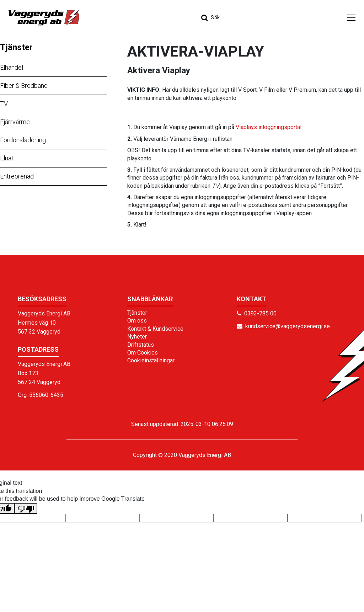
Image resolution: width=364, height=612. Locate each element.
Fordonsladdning (23, 140)
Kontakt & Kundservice (155, 329)
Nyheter (137, 337)
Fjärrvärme (15, 122)
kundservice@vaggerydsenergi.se (288, 326)
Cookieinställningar (151, 360)
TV (4, 104)
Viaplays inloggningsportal (269, 127)
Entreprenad (17, 176)
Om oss (137, 321)
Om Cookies (143, 353)
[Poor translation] (26, 509)
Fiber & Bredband (24, 86)
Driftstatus (141, 345)
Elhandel (12, 67)
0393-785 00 (260, 313)
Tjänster (16, 47)
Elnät (7, 158)
